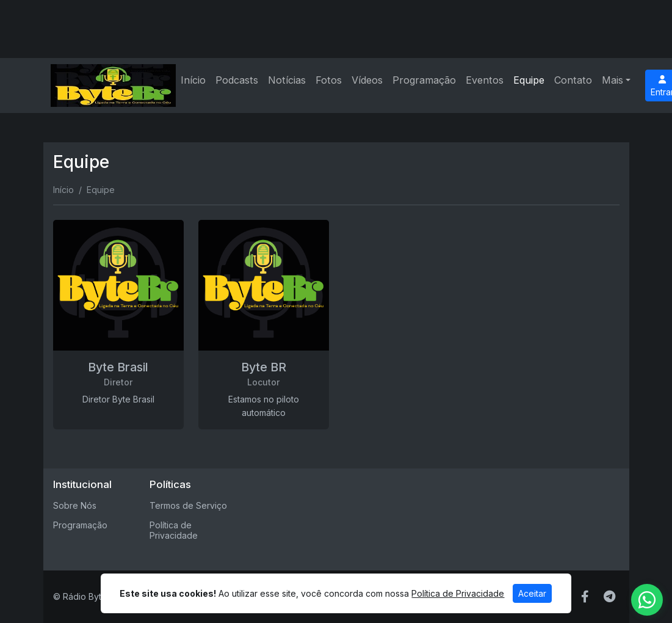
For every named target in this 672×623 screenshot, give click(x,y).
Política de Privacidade (174, 530)
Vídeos (367, 80)
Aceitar (532, 593)
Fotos (329, 80)
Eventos (485, 80)
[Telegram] (609, 597)
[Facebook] (585, 597)
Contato (573, 80)
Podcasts (237, 80)
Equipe (529, 80)
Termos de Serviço (188, 505)
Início (193, 80)
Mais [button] (612, 80)
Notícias (287, 80)
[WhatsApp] (647, 600)
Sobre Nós (75, 505)
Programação (424, 80)
